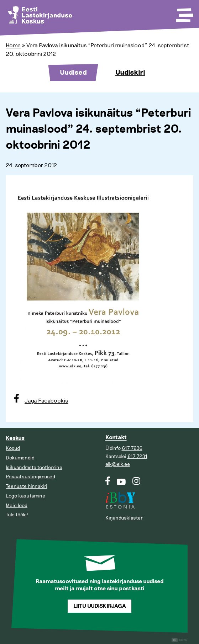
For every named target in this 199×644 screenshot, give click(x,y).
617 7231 (137, 456)
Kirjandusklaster (124, 518)
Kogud (13, 448)
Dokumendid (20, 458)
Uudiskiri (130, 73)
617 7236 (132, 448)
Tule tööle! (17, 515)
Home (13, 46)
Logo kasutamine (25, 496)
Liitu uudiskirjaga (100, 606)
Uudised (73, 73)
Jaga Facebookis (46, 401)
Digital (180, 640)
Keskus (15, 438)
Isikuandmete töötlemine (34, 467)
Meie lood (17, 505)
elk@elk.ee (118, 464)
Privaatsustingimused (30, 477)
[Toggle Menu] (184, 13)
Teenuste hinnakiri (27, 486)
